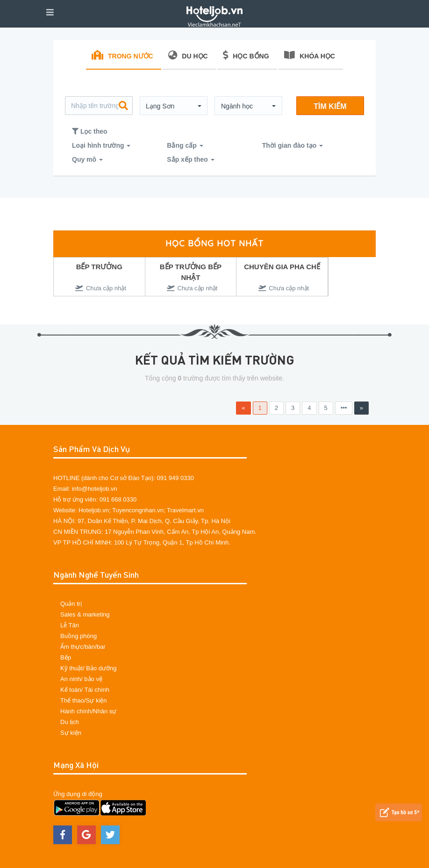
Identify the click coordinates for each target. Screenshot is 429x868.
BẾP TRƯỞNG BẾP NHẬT (191, 272)
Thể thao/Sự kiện (84, 700)
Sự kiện (71, 733)
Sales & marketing (85, 614)
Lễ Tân (70, 625)
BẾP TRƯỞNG (99, 267)
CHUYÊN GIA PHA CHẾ (282, 267)
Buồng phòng (79, 636)
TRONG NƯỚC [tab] (122, 55)
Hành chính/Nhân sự (88, 711)
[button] (174, 106)
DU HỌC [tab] (188, 55)
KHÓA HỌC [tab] (310, 55)
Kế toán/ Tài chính (85, 690)
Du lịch (70, 722)
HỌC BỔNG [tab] (246, 55)
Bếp (66, 657)
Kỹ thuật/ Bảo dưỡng (88, 668)
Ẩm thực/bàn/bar (83, 647)
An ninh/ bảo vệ (81, 679)
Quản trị (71, 604)
